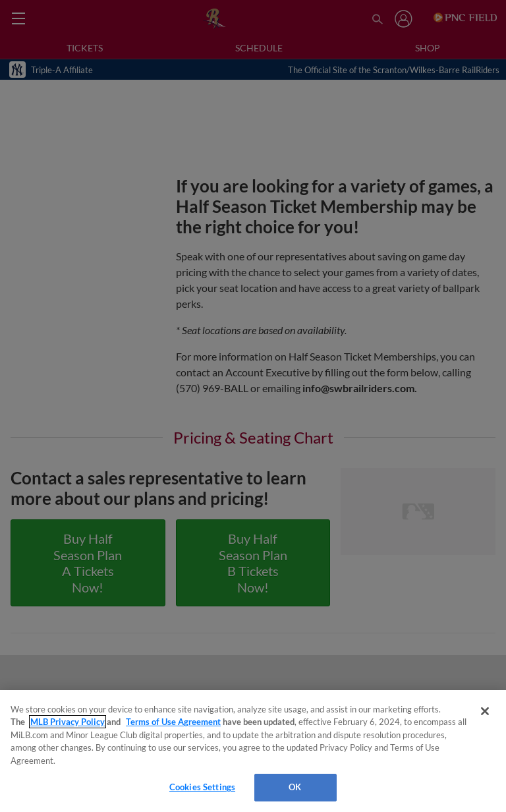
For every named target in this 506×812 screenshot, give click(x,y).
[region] (253, 751)
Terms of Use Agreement (173, 722)
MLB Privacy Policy (68, 722)
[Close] (485, 711)
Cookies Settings (202, 787)
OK (295, 787)
